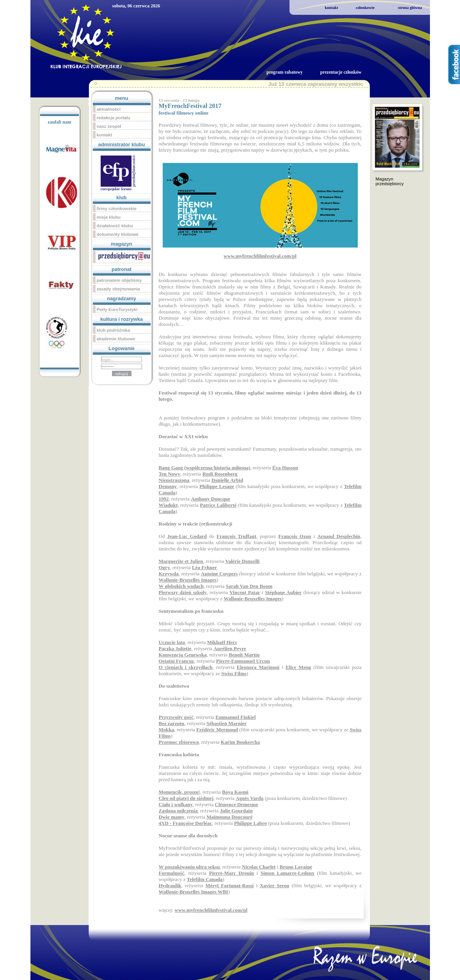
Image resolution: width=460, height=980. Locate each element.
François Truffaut (236, 536)
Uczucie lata (172, 642)
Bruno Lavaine (296, 867)
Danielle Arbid (227, 480)
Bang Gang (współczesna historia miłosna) (205, 468)
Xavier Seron (275, 885)
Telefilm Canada (205, 879)
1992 (164, 499)
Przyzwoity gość (176, 717)
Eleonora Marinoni (258, 667)
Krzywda (169, 574)
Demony (168, 486)
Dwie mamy (172, 817)
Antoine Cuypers (219, 574)
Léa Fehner (204, 567)
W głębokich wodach (181, 586)
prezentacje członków (341, 72)
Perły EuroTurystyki (117, 310)
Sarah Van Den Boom (249, 586)
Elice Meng (298, 667)
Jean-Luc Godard (187, 536)
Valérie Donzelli (242, 561)
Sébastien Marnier (226, 723)
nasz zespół (109, 126)
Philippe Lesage (217, 486)
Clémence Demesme (237, 804)
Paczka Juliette (175, 648)
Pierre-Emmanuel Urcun (243, 661)
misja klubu (109, 217)
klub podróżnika (114, 330)
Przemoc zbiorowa (179, 742)
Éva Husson (285, 468)
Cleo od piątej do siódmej (186, 798)
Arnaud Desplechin (339, 536)
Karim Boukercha (241, 742)
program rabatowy (285, 72)
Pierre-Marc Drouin (232, 873)
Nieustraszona (174, 480)
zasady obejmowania (118, 289)
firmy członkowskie (117, 209)
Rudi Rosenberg (220, 474)
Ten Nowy (170, 474)
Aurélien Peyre (230, 648)
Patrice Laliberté (218, 505)
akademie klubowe (116, 339)
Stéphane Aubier (283, 592)
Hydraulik (170, 885)
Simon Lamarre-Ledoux (288, 873)
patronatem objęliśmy (119, 280)
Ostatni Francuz (177, 661)
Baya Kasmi (235, 792)
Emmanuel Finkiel (235, 717)
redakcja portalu (114, 118)
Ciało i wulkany (176, 804)
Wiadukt (168, 505)
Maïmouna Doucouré (229, 817)
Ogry (164, 567)
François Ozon (295, 536)
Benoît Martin (244, 655)
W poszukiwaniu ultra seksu (189, 867)
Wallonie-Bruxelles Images (188, 580)
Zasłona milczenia (178, 811)
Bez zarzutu (172, 723)
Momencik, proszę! (179, 792)
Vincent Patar (245, 592)
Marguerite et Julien (181, 561)
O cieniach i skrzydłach (186, 667)
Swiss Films (234, 673)
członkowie (365, 8)
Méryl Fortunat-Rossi (230, 885)
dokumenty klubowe (118, 234)
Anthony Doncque (210, 499)
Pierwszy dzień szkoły (183, 592)
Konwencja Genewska (183, 655)
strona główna (410, 8)
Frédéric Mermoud (217, 730)
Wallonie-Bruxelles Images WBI (194, 892)
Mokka (167, 730)
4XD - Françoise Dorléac (186, 823)
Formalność (172, 873)
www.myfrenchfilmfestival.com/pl (211, 910)
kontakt (332, 8)
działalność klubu (115, 226)
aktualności (109, 109)
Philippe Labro (250, 823)
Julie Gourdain (236, 811)
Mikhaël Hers (222, 642)
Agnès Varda (250, 798)
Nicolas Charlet (259, 867)
